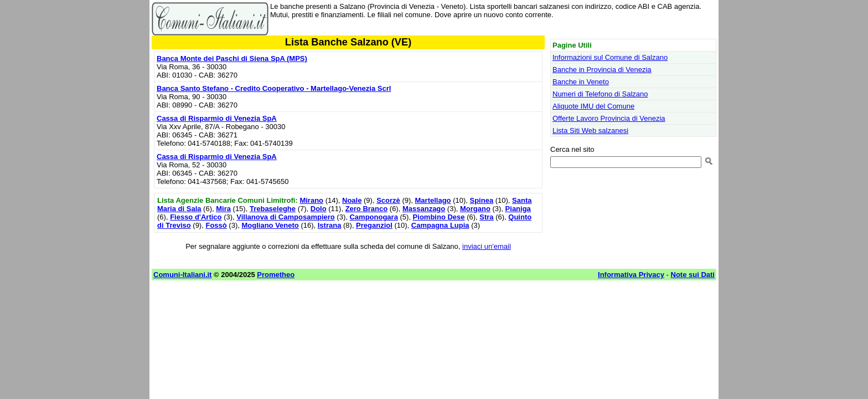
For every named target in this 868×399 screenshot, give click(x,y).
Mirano (311, 200)
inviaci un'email (487, 246)
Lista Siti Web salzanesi (590, 131)
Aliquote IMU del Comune (593, 106)
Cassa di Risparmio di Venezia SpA (217, 118)
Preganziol (374, 225)
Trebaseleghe (273, 209)
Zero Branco (367, 209)
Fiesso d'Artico (196, 217)
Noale (352, 200)
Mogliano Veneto (270, 225)
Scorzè (388, 200)
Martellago (433, 200)
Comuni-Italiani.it (182, 275)
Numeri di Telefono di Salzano (600, 94)
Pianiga (518, 209)
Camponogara (373, 217)
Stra (486, 217)
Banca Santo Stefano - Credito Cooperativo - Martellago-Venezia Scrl (274, 88)
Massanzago (424, 209)
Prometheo (276, 275)
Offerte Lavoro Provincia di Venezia (609, 118)
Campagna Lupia (440, 225)
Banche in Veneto (581, 82)
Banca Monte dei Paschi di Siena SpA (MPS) (232, 58)
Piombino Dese (439, 217)
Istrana (330, 225)
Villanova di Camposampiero (285, 217)
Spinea (482, 200)
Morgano (475, 209)
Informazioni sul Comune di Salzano (610, 57)
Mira (223, 209)
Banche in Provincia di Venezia (602, 70)
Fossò (216, 225)
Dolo (319, 209)
